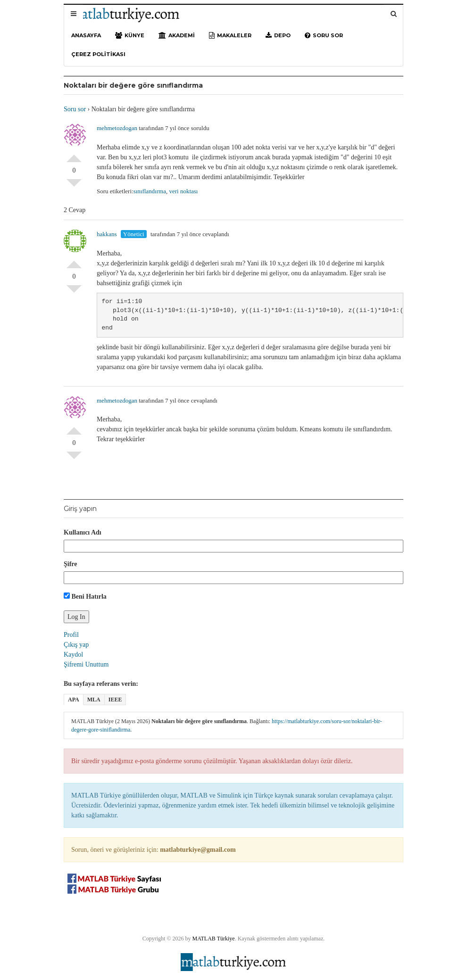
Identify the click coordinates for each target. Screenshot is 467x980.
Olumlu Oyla (74, 155)
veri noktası (183, 191)
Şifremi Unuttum (86, 664)
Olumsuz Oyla (74, 187)
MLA (94, 700)
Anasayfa (86, 35)
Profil (71, 635)
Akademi (177, 35)
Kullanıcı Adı (83, 532)
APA (74, 700)
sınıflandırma (150, 191)
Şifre (71, 564)
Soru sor (324, 35)
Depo (278, 35)
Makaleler (230, 35)
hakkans (107, 234)
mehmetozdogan (117, 128)
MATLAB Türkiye (214, 939)
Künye (130, 35)
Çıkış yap (76, 645)
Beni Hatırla (85, 596)
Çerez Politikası (98, 54)
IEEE (115, 700)
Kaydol (73, 655)
